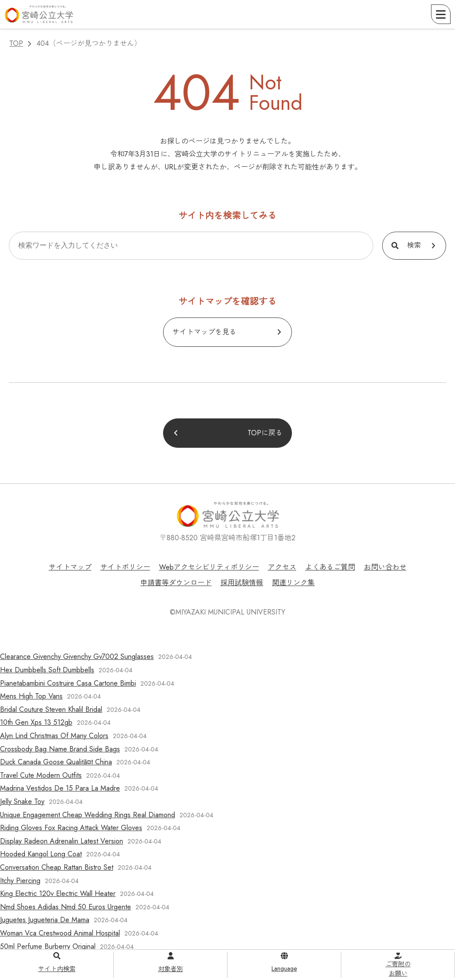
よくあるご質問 (330, 567)
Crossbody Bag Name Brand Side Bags (60, 749)
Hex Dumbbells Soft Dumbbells (47, 670)
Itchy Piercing (20, 881)
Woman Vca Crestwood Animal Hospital (60, 933)
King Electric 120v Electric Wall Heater (58, 894)
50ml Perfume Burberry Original (48, 946)
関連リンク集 (293, 583)
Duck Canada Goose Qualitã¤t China (56, 762)
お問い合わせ (385, 567)
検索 (414, 245)
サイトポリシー (125, 567)
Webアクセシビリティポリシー (209, 567)
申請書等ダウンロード (176, 583)
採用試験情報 (242, 583)
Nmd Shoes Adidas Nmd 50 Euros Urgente (66, 907)
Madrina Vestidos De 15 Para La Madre (60, 788)
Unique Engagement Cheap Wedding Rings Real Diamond (88, 815)
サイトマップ (70, 567)
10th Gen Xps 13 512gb (36, 722)
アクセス (282, 567)
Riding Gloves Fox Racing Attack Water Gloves (71, 828)
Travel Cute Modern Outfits (41, 775)
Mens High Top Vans (31, 696)
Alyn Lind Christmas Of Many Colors (54, 736)
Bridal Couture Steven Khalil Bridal (51, 709)
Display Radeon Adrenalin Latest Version (62, 841)
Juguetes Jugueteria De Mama (45, 920)
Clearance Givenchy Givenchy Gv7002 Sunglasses (77, 657)
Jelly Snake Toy (22, 801)
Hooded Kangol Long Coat (41, 854)
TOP (16, 43)
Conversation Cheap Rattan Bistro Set (57, 867)
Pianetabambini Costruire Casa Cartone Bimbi (68, 683)
